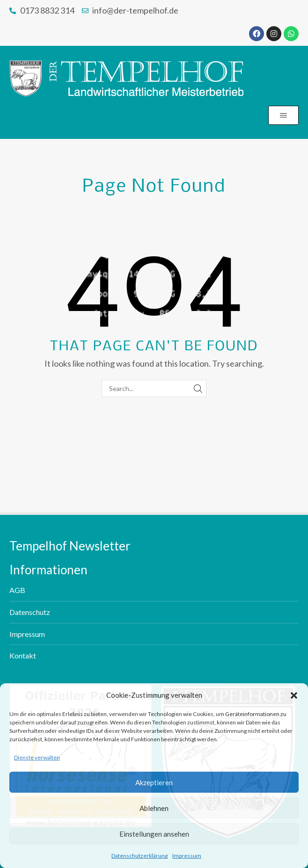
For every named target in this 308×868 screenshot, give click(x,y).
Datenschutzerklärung (139, 856)
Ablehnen (154, 808)
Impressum (187, 856)
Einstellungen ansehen (154, 834)
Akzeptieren (154, 782)
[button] (294, 695)
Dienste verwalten (37, 757)
